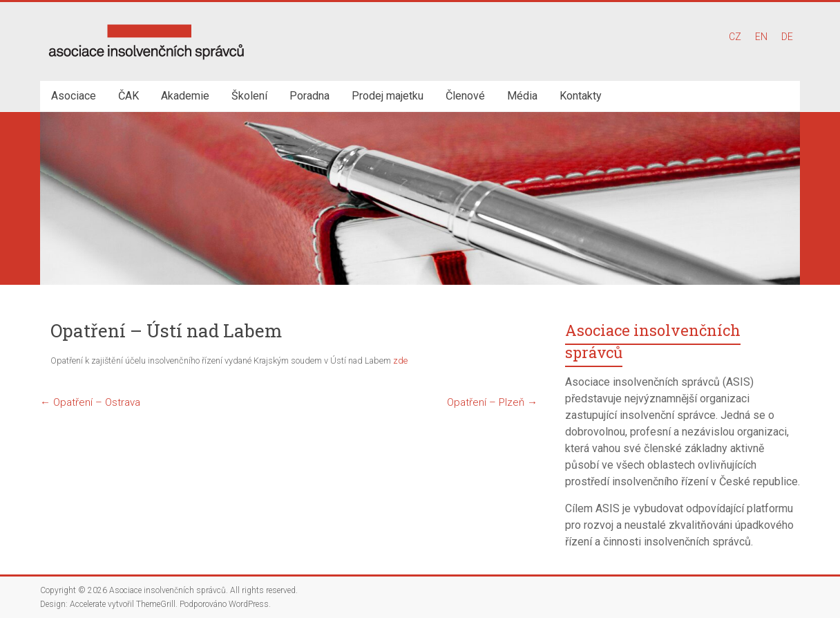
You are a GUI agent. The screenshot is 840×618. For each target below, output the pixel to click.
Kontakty (581, 96)
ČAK (128, 96)
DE (787, 37)
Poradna (309, 96)
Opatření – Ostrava (90, 402)
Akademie (185, 96)
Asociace (74, 96)
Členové (465, 96)
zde (400, 360)
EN (761, 37)
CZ (735, 37)
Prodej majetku (388, 96)
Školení (249, 96)
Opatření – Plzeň (492, 402)
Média (522, 96)
